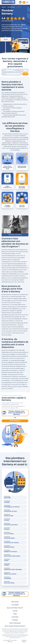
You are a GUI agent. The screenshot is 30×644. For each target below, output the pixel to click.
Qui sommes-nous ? (15, 608)
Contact (15, 617)
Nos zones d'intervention (15, 626)
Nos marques (15, 623)
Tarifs (15, 611)
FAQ (15, 614)
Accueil (4, 7)
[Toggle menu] (27, 2)
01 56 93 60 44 (15, 421)
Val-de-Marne (11, 7)
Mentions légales (24, 641)
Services (15, 602)
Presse (15, 620)
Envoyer (25, 74)
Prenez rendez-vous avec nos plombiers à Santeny (14, 413)
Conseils (15, 605)
